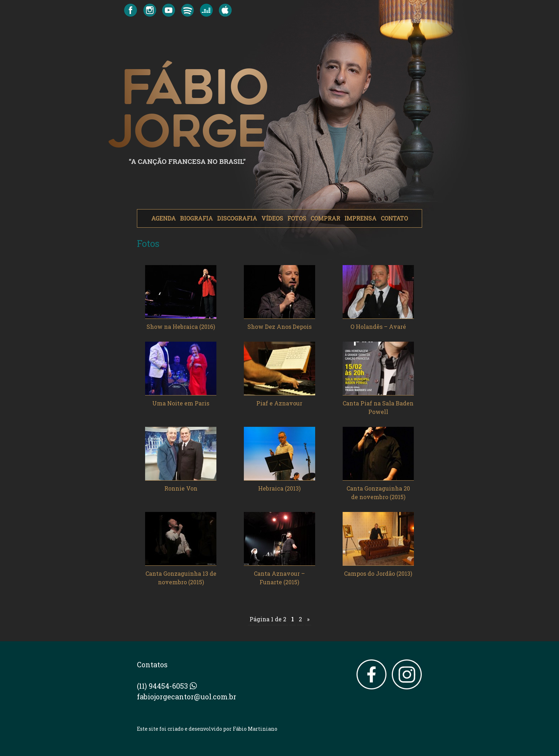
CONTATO (394, 218)
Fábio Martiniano (255, 729)
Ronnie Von (181, 488)
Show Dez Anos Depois (279, 327)
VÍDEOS (272, 218)
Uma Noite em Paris (181, 403)
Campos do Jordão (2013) (378, 573)
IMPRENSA (360, 218)
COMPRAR (325, 218)
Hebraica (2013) (279, 488)
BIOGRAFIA (196, 218)
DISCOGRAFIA (237, 218)
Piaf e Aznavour (279, 403)
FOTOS (297, 218)
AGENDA (163, 218)
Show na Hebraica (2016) (181, 327)
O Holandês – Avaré (378, 327)
